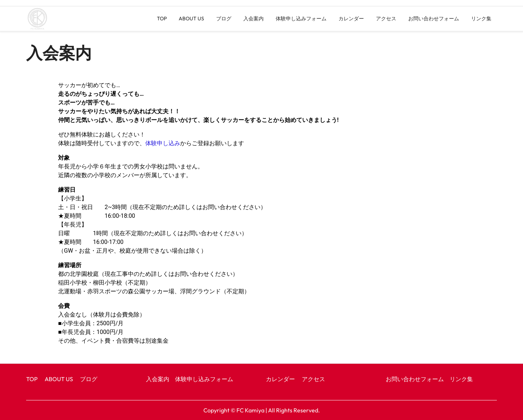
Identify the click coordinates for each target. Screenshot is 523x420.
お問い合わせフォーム (434, 19)
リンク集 (481, 19)
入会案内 (254, 19)
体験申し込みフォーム (301, 19)
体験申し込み (163, 143)
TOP (162, 19)
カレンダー (351, 19)
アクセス (386, 19)
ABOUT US (191, 19)
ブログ (224, 19)
